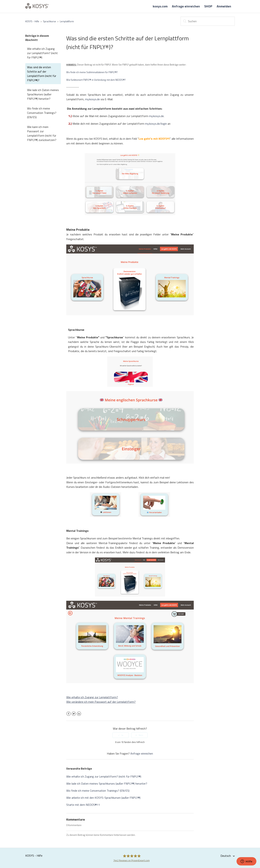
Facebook (69, 716)
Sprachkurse (49, 21)
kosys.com (160, 6)
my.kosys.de (92, 99)
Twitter (74, 716)
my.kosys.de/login (156, 124)
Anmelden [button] (224, 6)
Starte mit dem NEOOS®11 (83, 805)
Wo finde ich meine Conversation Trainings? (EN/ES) (42, 113)
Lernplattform (67, 21)
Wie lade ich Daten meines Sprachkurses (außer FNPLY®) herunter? (43, 94)
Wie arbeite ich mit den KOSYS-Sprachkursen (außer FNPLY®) (103, 798)
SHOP (208, 6)
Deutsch (226, 856)
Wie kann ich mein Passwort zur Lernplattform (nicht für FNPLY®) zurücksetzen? (42, 133)
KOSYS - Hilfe (32, 21)
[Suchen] (208, 21)
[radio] (121, 735)
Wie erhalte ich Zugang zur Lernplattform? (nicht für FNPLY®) (42, 53)
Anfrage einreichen (186, 6)
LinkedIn (79, 716)
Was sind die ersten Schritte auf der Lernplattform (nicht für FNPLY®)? (42, 74)
